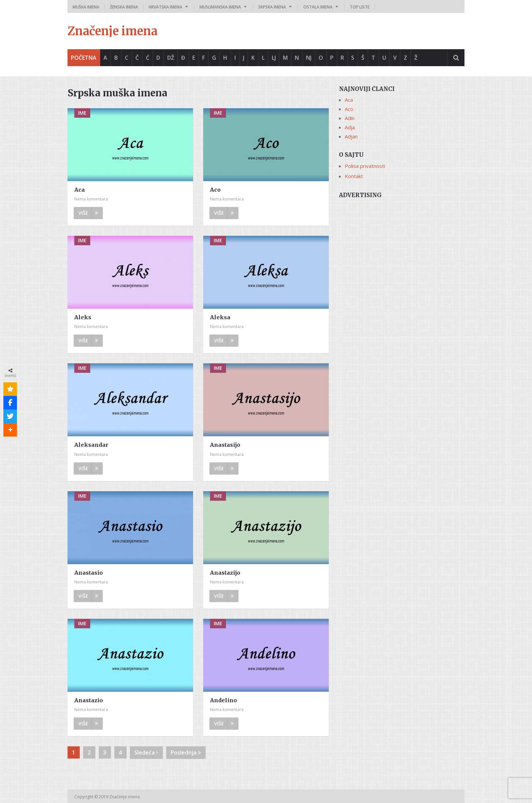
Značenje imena (112, 31)
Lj (274, 58)
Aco (215, 190)
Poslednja (186, 752)
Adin (350, 118)
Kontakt (354, 176)
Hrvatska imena (165, 7)
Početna (84, 58)
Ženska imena (124, 7)
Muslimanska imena (220, 7)
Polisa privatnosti (365, 166)
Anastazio (89, 700)
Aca (80, 190)
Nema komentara (91, 199)
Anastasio (89, 573)
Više (88, 213)
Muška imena (86, 7)
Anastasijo (225, 445)
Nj (309, 58)
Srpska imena (272, 7)
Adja (350, 127)
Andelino (223, 700)
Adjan (351, 136)
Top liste (360, 7)
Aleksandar (91, 445)
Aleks (83, 317)
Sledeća (146, 752)
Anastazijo (225, 573)
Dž (171, 58)
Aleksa (220, 317)
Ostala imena (318, 7)
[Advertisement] (402, 250)
